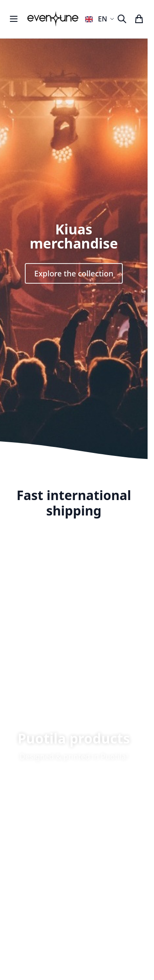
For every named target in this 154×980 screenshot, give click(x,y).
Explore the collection (74, 273)
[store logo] (53, 19)
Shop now (74, 791)
